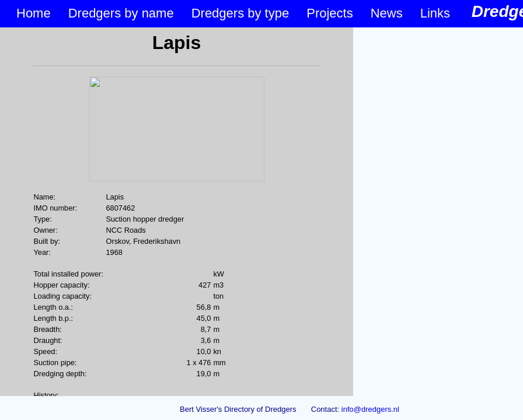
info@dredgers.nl (370, 409)
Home (34, 13)
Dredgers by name (121, 13)
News (387, 13)
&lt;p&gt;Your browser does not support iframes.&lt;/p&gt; (177, 212)
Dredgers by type (240, 13)
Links (435, 13)
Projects (330, 13)
